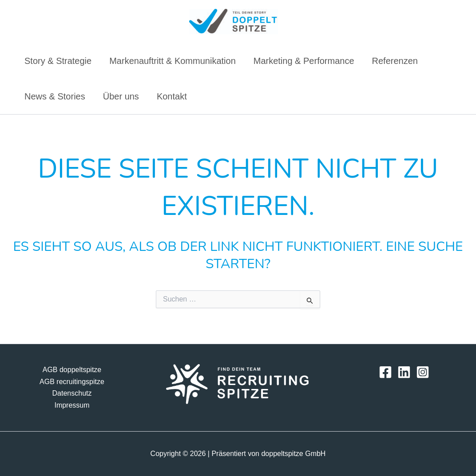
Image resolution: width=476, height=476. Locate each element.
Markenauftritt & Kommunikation (173, 61)
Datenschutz (72, 393)
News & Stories (55, 96)
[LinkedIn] (404, 372)
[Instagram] (423, 372)
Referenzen (395, 61)
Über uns (121, 96)
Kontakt (172, 96)
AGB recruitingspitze (72, 382)
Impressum (72, 405)
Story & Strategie (58, 61)
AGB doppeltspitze (72, 370)
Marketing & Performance (304, 61)
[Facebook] (385, 372)
